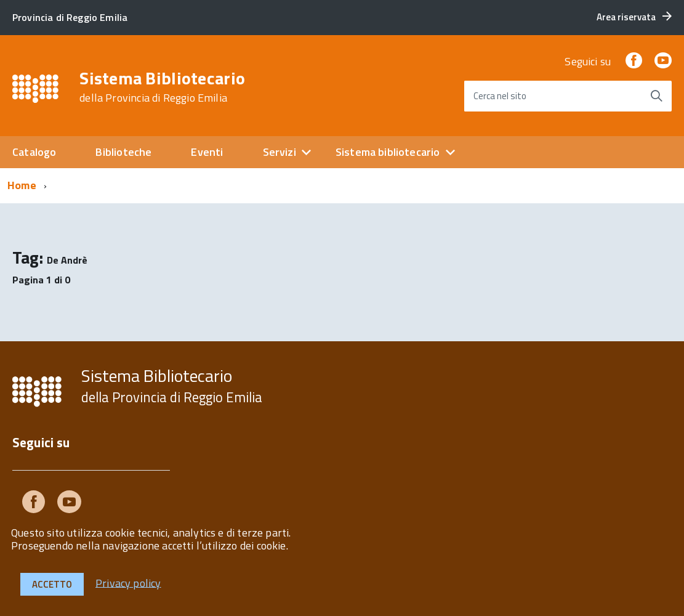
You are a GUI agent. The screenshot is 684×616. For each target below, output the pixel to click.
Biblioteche (123, 152)
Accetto (52, 584)
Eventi (207, 152)
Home (22, 185)
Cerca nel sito (500, 96)
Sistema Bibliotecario (162, 87)
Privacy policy (128, 582)
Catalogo (34, 152)
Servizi (280, 152)
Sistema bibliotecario (388, 152)
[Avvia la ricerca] (656, 96)
